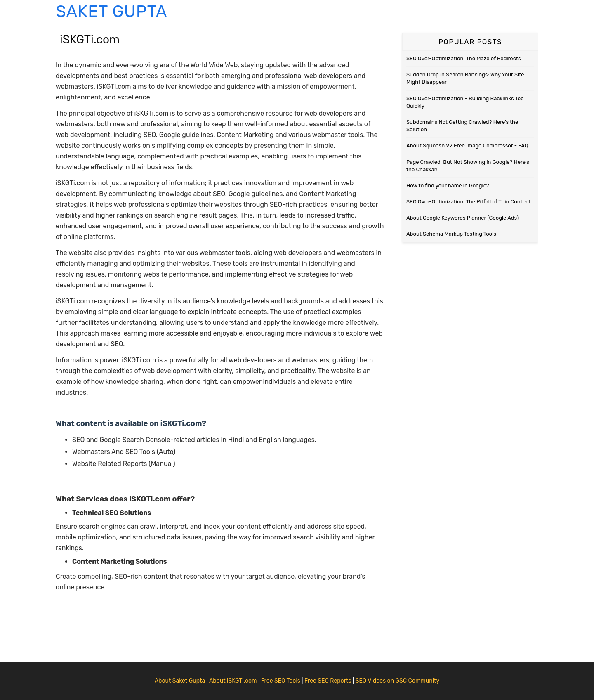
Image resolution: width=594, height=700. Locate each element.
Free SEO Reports (328, 681)
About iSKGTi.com (233, 681)
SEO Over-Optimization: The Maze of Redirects (464, 58)
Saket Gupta (111, 11)
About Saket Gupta (180, 681)
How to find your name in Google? (448, 186)
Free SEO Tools (281, 681)
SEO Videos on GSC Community (398, 681)
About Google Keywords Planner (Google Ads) (462, 218)
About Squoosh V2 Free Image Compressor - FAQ (467, 145)
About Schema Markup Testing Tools (451, 234)
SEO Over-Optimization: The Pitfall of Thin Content (469, 202)
